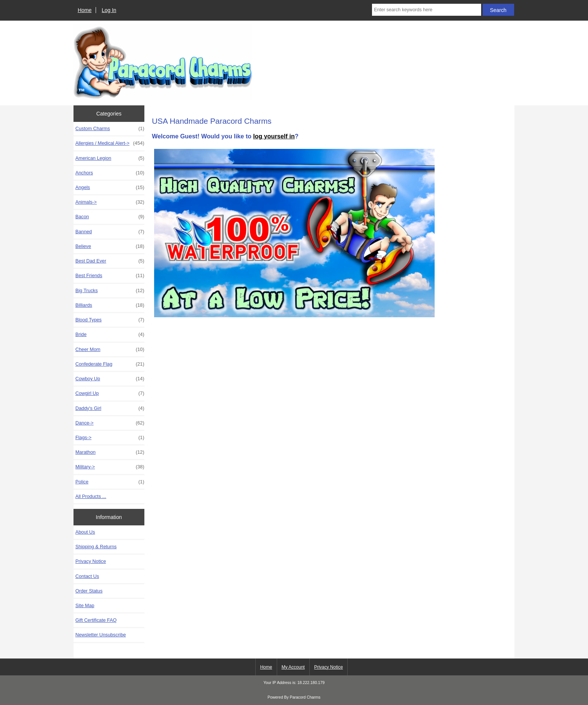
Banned (110, 232)
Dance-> (110, 423)
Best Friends (110, 276)
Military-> (110, 467)
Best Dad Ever (110, 261)
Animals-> (110, 202)
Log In (109, 10)
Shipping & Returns (96, 547)
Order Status (89, 591)
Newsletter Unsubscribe (101, 635)
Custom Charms (110, 129)
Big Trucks (110, 291)
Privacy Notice (91, 561)
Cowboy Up (110, 379)
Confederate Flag (110, 364)
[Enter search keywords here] (426, 10)
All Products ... (91, 496)
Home (85, 10)
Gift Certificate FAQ (96, 620)
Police (110, 482)
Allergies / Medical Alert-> (110, 143)
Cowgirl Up (110, 393)
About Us (85, 532)
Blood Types (110, 320)
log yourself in (274, 136)
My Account (293, 667)
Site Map (85, 605)
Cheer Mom (110, 349)
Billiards (110, 305)
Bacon (110, 217)
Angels (110, 187)
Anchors (110, 173)
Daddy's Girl (110, 408)
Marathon (110, 452)
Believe (110, 246)
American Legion (110, 158)
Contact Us (87, 576)
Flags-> (110, 438)
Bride (110, 334)
